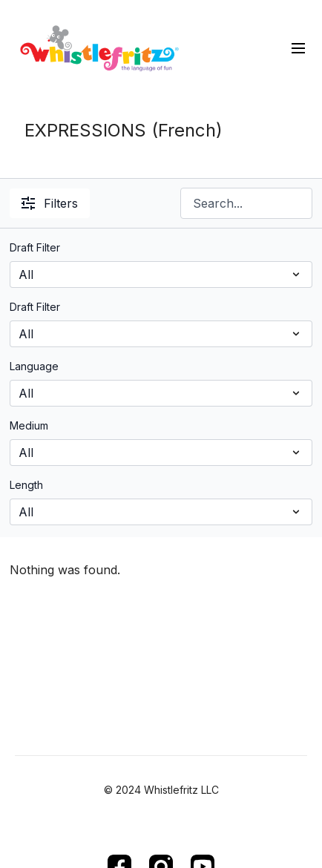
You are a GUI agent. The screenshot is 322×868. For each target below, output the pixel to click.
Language (34, 366)
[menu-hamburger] (298, 47)
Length (26, 485)
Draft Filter (35, 247)
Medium (29, 425)
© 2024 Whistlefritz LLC (161, 790)
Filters (50, 203)
